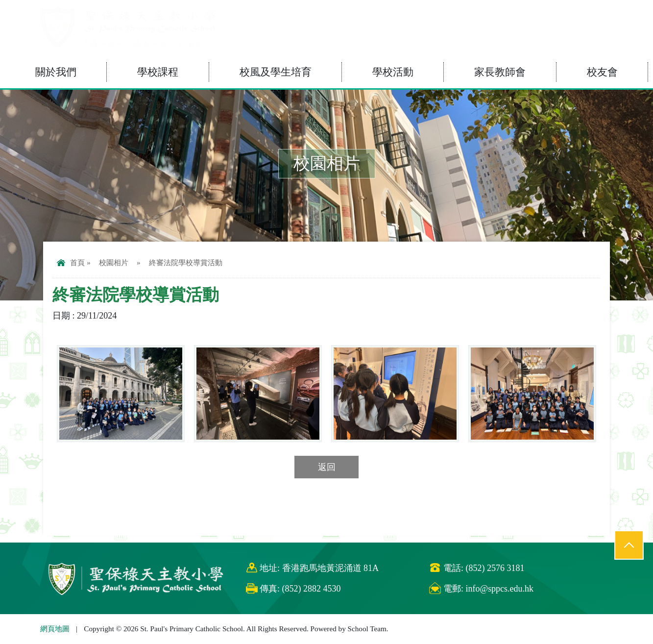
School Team (367, 629)
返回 (327, 467)
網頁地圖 (55, 629)
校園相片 (114, 262)
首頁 (71, 262)
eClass (549, 13)
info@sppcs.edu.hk (499, 589)
